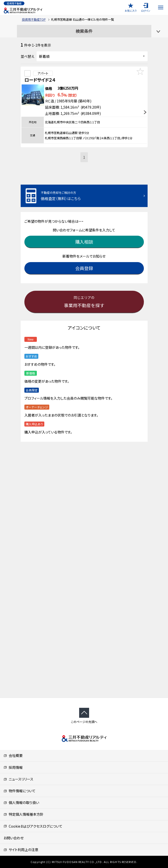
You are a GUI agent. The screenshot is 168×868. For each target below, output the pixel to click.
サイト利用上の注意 (21, 850)
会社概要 (13, 755)
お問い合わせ (14, 838)
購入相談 (84, 242)
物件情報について (20, 791)
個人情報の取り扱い (21, 802)
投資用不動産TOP (34, 19)
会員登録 (84, 268)
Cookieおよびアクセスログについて (33, 826)
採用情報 (13, 767)
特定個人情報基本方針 (24, 814)
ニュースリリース (18, 779)
